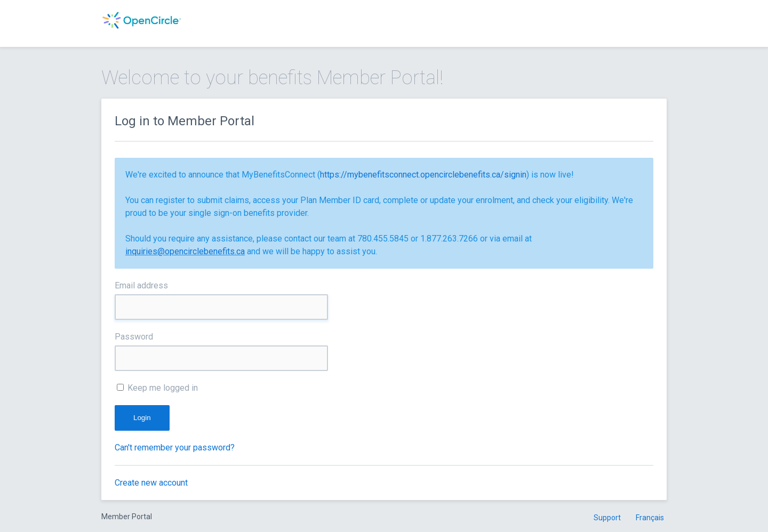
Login (142, 418)
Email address (141, 285)
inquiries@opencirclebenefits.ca (185, 251)
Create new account (151, 483)
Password (134, 337)
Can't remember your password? (175, 448)
